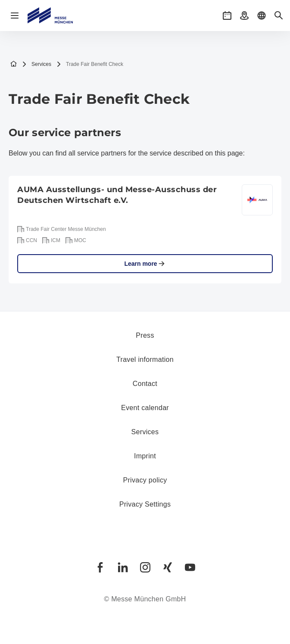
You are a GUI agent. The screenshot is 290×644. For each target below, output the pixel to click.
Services (37, 64)
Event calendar (145, 408)
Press (145, 335)
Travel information (145, 359)
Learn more (145, 264)
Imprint (145, 456)
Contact (145, 384)
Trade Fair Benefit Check (90, 64)
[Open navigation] (15, 16)
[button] (227, 16)
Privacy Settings (145, 504)
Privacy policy (145, 480)
